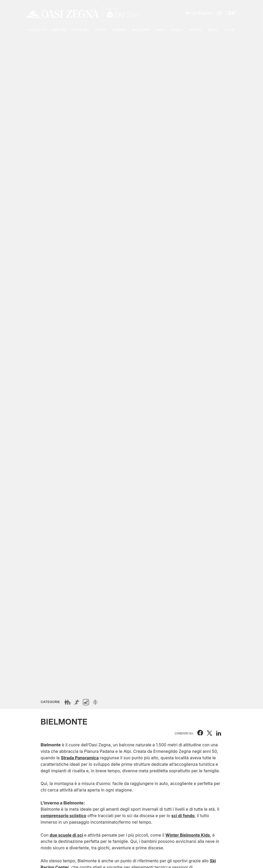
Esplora (59, 30)
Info (212, 30)
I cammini (119, 30)
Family (160, 30)
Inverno (196, 30)
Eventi (101, 30)
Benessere (141, 30)
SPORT (176, 30)
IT (226, 30)
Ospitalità (79, 30)
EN (232, 30)
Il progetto (37, 30)
